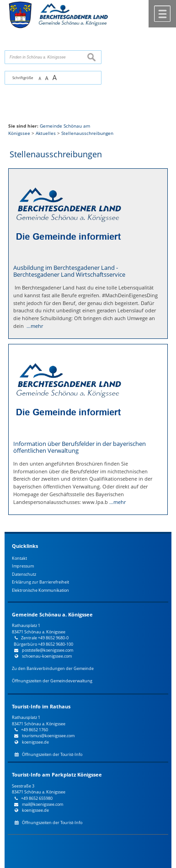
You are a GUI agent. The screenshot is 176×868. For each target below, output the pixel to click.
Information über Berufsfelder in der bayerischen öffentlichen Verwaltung (80, 447)
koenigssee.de (35, 742)
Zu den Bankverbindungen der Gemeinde (53, 668)
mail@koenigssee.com (43, 804)
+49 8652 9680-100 (56, 644)
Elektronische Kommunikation (40, 590)
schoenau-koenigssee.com (47, 656)
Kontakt (19, 558)
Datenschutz (24, 574)
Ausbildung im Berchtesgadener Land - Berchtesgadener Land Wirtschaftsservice (69, 271)
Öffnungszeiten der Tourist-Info (52, 754)
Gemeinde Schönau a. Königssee (52, 615)
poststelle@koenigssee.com (48, 650)
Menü (162, 14)
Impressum (23, 566)
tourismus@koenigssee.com (48, 736)
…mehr (35, 326)
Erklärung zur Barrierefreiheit (40, 582)
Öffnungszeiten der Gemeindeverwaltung (52, 681)
